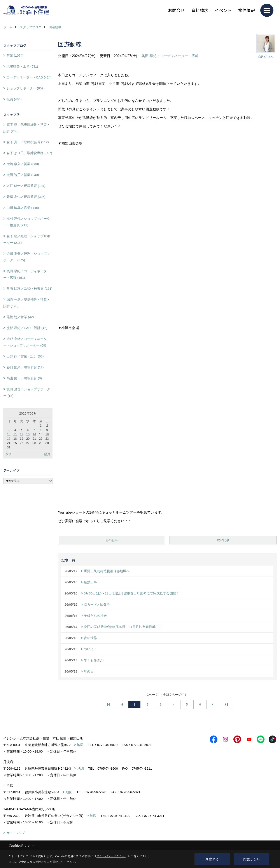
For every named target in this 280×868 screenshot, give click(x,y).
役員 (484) (14, 99)
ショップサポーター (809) (26, 88)
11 (15, 434)
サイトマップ (16, 833)
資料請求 (200, 10)
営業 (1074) (15, 55)
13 (28, 434)
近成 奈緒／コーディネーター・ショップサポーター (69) (25, 342)
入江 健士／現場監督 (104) (26, 186)
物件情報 (247, 10)
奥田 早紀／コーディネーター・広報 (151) (25, 274)
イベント (223, 10)
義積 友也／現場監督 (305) (26, 197)
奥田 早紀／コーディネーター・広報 (170, 56)
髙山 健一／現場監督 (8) (24, 378)
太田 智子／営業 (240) (23, 175)
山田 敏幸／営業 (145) (23, 208)
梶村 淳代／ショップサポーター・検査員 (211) (27, 222)
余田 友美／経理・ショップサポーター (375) (27, 257)
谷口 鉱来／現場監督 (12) (25, 367)
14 (34, 434)
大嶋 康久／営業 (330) (23, 164)
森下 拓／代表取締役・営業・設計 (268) (27, 128)
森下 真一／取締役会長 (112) (28, 142)
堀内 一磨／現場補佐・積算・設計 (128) (27, 303)
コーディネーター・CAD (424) (29, 77)
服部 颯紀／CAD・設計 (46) (27, 328)
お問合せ (176, 10)
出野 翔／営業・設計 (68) (25, 356)
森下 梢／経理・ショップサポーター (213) (27, 239)
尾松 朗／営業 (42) (20, 317)
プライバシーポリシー (111, 856)
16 (47, 434)
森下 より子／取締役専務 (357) (29, 153)
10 (9, 434)
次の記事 (223, 540)
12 (21, 434)
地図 (80, 745)
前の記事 (112, 540)
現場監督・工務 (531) (22, 66)
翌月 (47, 454)
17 (9, 439)
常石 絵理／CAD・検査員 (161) (30, 288)
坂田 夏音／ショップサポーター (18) (27, 392)
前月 (9, 454)
